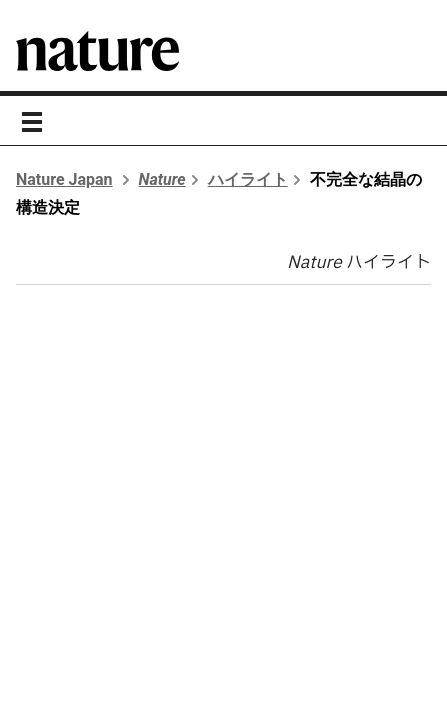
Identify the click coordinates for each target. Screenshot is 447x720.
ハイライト (248, 179)
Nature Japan (64, 179)
